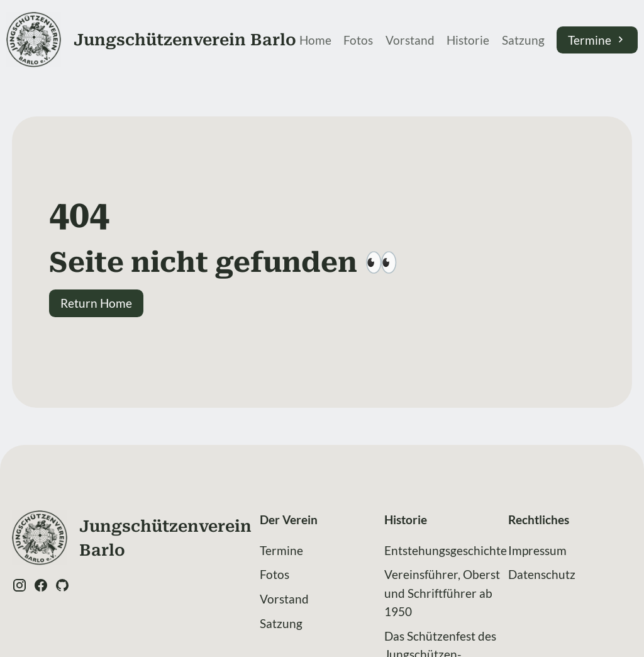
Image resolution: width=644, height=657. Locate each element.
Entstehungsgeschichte (446, 550)
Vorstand (410, 40)
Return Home (96, 303)
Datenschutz (542, 574)
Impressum (537, 550)
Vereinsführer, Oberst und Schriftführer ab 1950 (442, 592)
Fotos (358, 40)
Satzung (523, 40)
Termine (597, 40)
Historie (468, 40)
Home (315, 40)
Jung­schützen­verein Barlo (185, 40)
